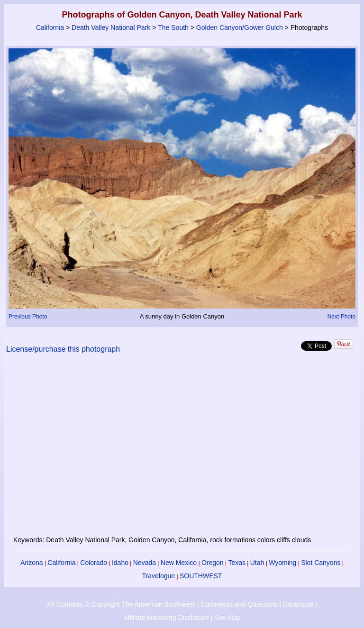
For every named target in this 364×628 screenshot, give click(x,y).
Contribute (298, 604)
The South (173, 27)
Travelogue (159, 576)
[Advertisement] (182, 450)
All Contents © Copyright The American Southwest (121, 604)
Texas (237, 563)
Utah (257, 563)
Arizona (32, 563)
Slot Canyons (321, 563)
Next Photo (341, 317)
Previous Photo (28, 317)
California (50, 27)
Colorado (94, 563)
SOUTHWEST (201, 576)
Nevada (145, 563)
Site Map (227, 618)
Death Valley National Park (111, 27)
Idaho (120, 563)
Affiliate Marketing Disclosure (166, 618)
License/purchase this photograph (63, 349)
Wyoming (282, 563)
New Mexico (179, 563)
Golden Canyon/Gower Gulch (240, 27)
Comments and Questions (239, 604)
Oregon (213, 563)
